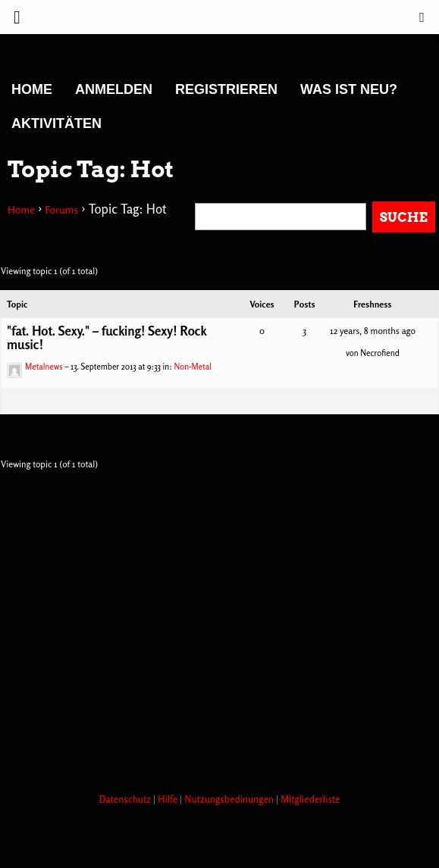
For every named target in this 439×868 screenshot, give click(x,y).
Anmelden (114, 89)
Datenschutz (126, 799)
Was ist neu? (349, 89)
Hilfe (169, 799)
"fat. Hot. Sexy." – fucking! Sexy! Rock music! (107, 337)
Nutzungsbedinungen (230, 799)
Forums (61, 209)
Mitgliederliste (310, 799)
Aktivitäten (56, 123)
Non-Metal (193, 367)
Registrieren (226, 89)
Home (32, 89)
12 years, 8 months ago (373, 331)
